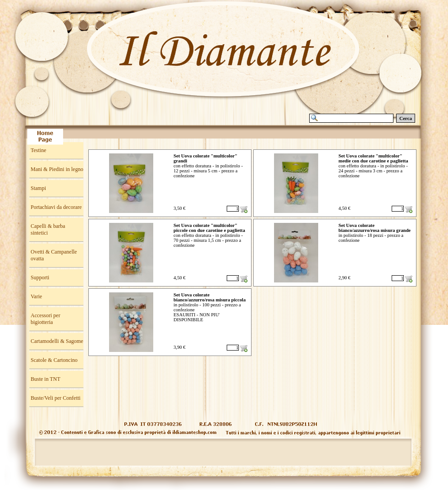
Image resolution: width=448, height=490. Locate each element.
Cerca (406, 118)
